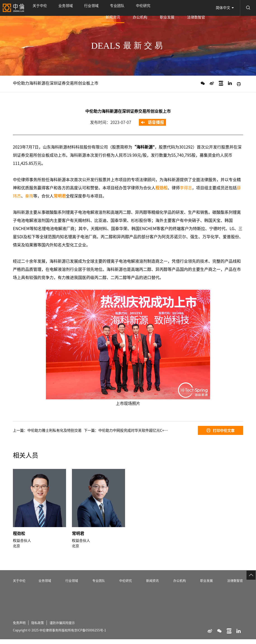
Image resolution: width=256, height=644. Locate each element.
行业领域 (70, 8)
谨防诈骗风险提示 (68, 638)
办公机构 (162, 8)
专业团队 (87, 8)
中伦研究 (104, 8)
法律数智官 (200, 8)
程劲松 (19, 544)
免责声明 (20, 638)
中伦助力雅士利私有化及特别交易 (55, 430)
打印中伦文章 (220, 430)
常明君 (78, 544)
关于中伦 (35, 8)
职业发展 (180, 8)
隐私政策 (40, 638)
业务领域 (52, 8)
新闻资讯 (143, 11)
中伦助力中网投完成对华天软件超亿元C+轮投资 (137, 430)
